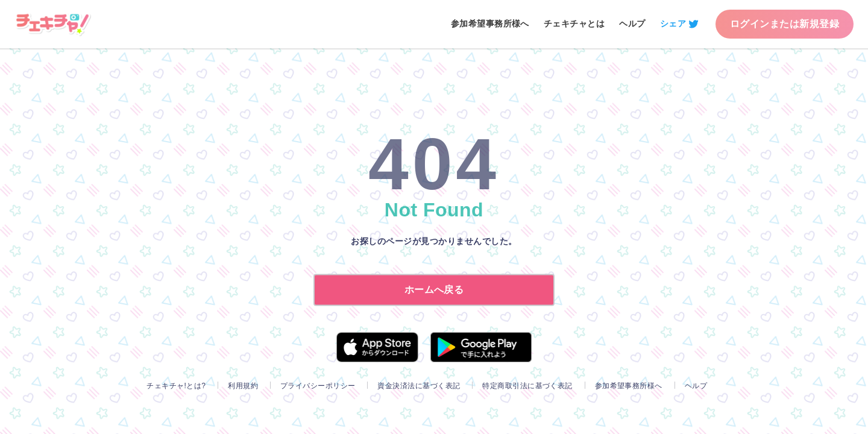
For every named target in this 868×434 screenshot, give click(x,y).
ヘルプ (632, 24)
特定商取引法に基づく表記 (527, 386)
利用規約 (243, 386)
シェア (673, 24)
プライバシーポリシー (318, 386)
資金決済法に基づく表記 (419, 386)
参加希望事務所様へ (490, 24)
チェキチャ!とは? (176, 386)
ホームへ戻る (434, 290)
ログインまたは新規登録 (785, 24)
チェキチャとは (574, 24)
